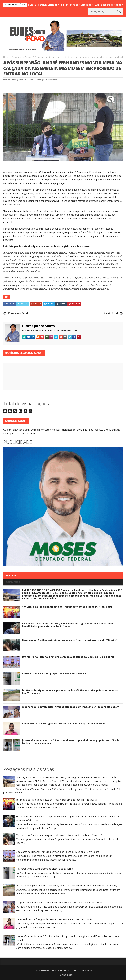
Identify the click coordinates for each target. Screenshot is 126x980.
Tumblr (61, 304)
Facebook (9, 304)
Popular (11, 575)
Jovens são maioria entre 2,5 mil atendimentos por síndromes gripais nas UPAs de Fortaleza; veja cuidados (71, 742)
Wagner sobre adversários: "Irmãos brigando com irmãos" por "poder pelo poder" (71, 707)
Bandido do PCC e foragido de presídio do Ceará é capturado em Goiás (64, 724)
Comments (13, 582)
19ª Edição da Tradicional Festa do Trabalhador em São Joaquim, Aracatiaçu (67, 607)
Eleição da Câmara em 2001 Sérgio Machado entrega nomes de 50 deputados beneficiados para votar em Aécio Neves (68, 625)
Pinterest (74, 304)
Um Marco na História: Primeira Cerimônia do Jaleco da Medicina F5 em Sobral (68, 657)
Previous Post (18, 313)
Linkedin (49, 304)
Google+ (36, 304)
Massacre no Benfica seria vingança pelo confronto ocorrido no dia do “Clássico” (70, 640)
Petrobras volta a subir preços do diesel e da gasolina (54, 673)
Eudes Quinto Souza (38, 326)
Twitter (23, 304)
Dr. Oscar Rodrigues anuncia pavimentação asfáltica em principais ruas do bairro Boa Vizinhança (70, 692)
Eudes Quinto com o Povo (79, 970)
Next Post (111, 313)
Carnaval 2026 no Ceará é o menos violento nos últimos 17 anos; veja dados (58, 5)
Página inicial (66, 975)
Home (6, 57)
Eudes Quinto (11, 80)
